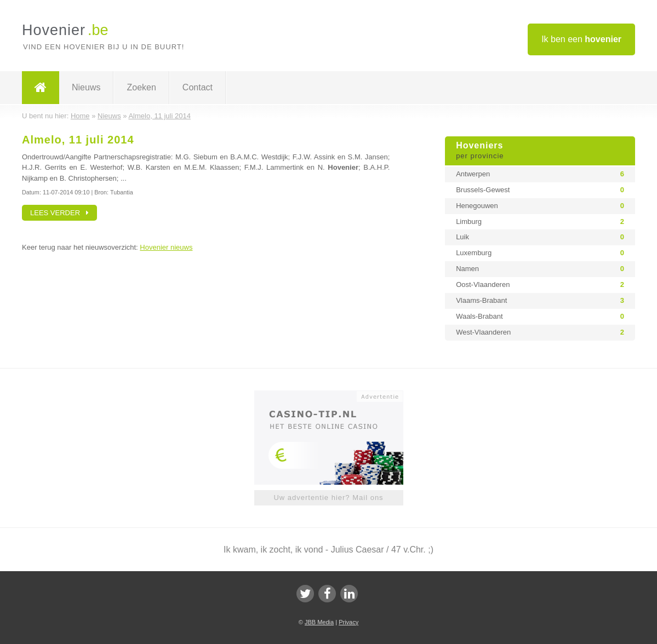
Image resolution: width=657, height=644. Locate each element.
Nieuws (86, 87)
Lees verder (59, 213)
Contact (198, 87)
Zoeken (141, 87)
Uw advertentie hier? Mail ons (328, 498)
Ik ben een (581, 39)
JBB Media (319, 622)
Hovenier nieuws (166, 247)
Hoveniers (540, 151)
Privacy (349, 622)
